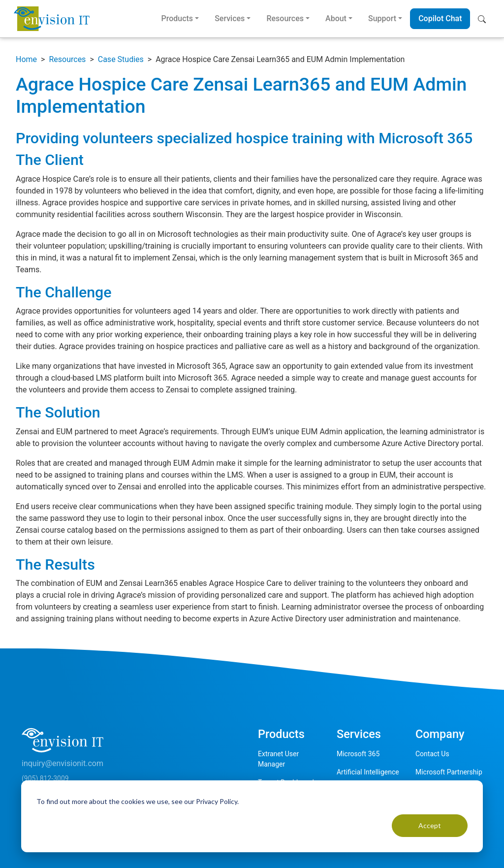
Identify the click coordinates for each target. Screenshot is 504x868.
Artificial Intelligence (368, 772)
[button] (484, 19)
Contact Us (432, 754)
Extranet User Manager (278, 759)
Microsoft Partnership (449, 772)
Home (26, 59)
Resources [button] (285, 18)
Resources (67, 59)
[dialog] (252, 816)
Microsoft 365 (358, 754)
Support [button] (382, 18)
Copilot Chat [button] (440, 18)
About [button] (336, 18)
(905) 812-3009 (45, 778)
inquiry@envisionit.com (63, 763)
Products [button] (177, 18)
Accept (430, 825)
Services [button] (230, 18)
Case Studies (121, 59)
